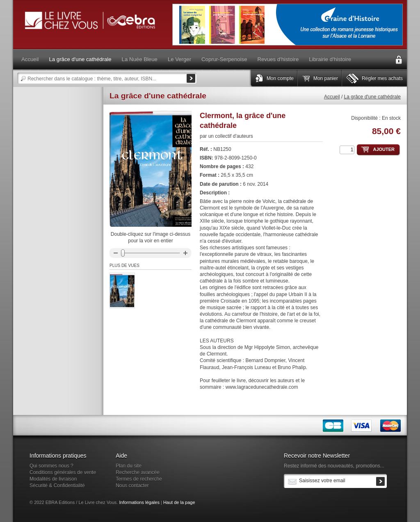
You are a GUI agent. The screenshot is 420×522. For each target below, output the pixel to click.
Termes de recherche (139, 479)
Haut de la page (179, 502)
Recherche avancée (138, 472)
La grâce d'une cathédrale (372, 97)
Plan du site (129, 466)
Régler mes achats (382, 78)
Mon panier (326, 78)
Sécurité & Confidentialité (57, 486)
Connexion (399, 60)
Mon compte (280, 78)
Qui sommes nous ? (51, 466)
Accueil (332, 97)
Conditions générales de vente (63, 472)
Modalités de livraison (53, 479)
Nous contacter (132, 486)
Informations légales (139, 502)
